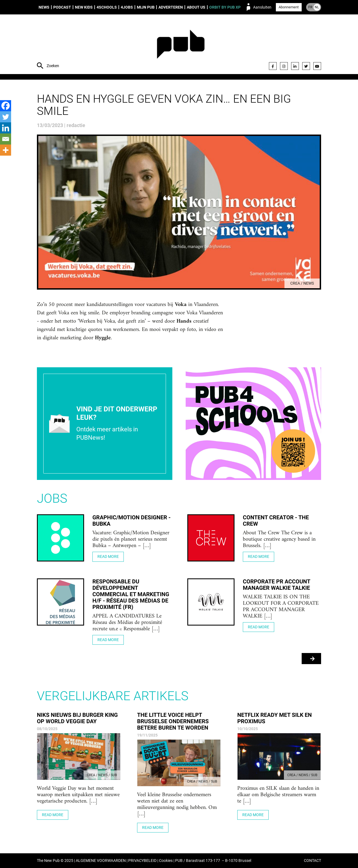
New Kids (84, 7)
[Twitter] (6, 117)
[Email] (6, 139)
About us (196, 7)
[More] (6, 150)
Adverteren (171, 7)
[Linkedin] (6, 128)
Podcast (62, 7)
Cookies (166, 861)
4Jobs (127, 7)
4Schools (107, 7)
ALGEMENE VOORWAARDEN (101, 861)
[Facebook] (6, 106)
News (44, 7)
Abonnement (289, 7)
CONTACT (312, 861)
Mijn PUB (146, 7)
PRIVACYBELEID (142, 861)
